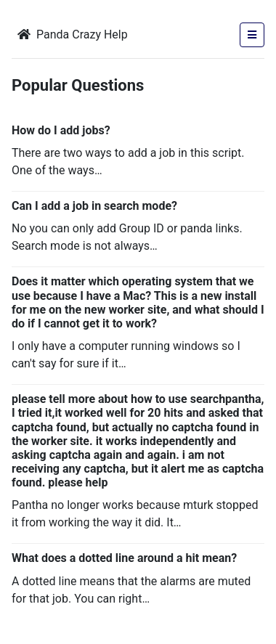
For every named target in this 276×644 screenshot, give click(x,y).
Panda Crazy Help (73, 34)
